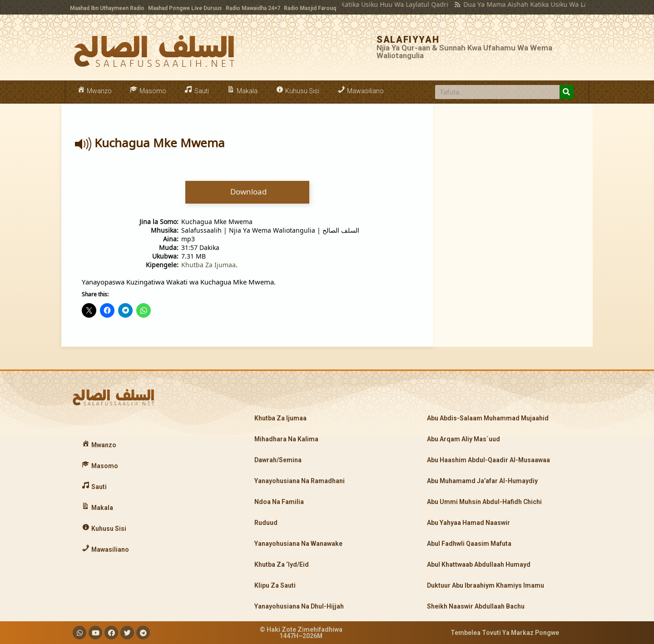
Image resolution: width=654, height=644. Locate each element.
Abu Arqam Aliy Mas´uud (463, 439)
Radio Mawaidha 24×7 (253, 8)
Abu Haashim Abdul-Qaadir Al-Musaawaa (488, 460)
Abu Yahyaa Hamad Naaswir (468, 523)
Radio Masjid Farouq (310, 8)
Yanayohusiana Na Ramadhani (300, 481)
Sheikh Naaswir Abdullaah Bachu (476, 606)
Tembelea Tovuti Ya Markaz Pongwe (505, 633)
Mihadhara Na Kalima (286, 439)
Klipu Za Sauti (275, 585)
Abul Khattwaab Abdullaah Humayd (479, 564)
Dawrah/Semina (278, 460)
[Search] (567, 92)
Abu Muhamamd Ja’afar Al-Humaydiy (482, 481)
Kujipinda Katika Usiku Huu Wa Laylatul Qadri (362, 4)
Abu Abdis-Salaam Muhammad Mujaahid (488, 418)
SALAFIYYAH (408, 40)
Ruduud (266, 523)
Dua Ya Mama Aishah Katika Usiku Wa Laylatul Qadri (527, 4)
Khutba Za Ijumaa (208, 265)
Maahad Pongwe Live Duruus (185, 8)
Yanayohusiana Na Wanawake (298, 544)
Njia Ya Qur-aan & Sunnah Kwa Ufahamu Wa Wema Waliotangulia (464, 52)
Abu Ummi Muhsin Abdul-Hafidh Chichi (484, 502)
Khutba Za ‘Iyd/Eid (282, 564)
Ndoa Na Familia (279, 502)
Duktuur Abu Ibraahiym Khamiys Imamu (486, 585)
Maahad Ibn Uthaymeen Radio (107, 8)
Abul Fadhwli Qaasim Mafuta (469, 544)
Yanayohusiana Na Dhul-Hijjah (299, 606)
